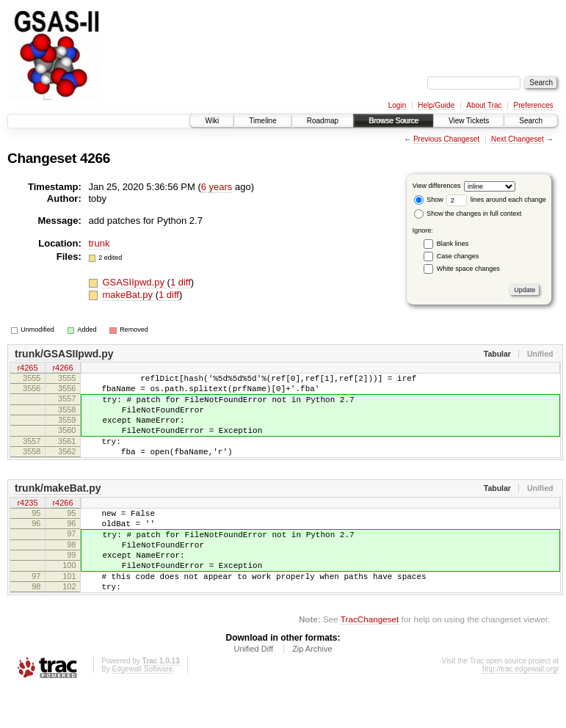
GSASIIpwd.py (134, 282)
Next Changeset (518, 139)
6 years (217, 187)
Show (429, 200)
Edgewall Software (142, 709)
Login (397, 105)
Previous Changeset (446, 139)
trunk (99, 243)
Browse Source (393, 121)
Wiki (212, 121)
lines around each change (496, 200)
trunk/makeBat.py (58, 508)
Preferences (534, 105)
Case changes (458, 256)
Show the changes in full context (468, 214)
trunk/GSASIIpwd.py (64, 354)
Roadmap (323, 121)
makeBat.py (128, 295)
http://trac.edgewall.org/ (520, 709)
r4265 (27, 369)
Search (531, 121)
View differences (437, 186)
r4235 (27, 523)
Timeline (262, 121)
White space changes (468, 269)
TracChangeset (370, 659)
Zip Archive (312, 688)
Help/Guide (436, 105)
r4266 (62, 369)
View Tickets (469, 121)
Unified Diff (253, 688)
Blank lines (453, 244)
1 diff (181, 282)
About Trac (484, 105)
